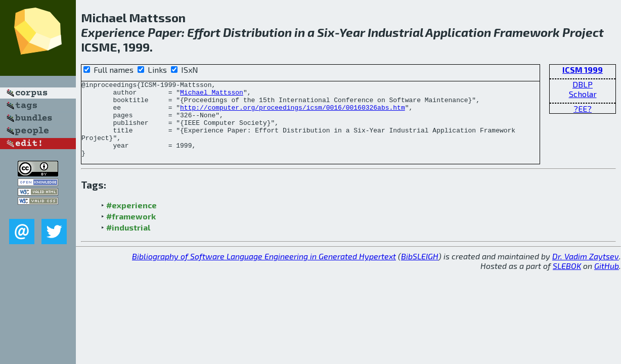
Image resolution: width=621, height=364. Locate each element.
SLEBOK (567, 281)
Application (458, 32)
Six (326, 32)
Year (352, 32)
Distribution (257, 32)
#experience (131, 220)
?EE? (583, 108)
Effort (204, 32)
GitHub (607, 281)
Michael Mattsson (212, 95)
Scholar (583, 94)
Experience (113, 32)
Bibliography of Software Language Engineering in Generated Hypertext (264, 271)
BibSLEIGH (420, 271)
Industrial (395, 32)
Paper (165, 32)
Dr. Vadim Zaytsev (586, 271)
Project (583, 32)
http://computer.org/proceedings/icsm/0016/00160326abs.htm (293, 113)
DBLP (583, 84)
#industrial (128, 242)
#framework (131, 231)
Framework (527, 32)
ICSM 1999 (583, 70)
